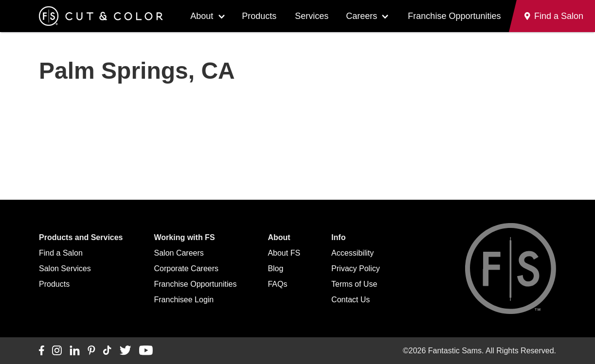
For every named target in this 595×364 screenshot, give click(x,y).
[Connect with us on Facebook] (42, 351)
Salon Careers (179, 253)
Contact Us (351, 300)
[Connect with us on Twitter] (125, 351)
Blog (275, 269)
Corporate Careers (187, 269)
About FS (284, 253)
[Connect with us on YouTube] (146, 351)
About (202, 16)
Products (259, 16)
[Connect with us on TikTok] (107, 351)
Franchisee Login (184, 300)
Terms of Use (354, 284)
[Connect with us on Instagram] (57, 351)
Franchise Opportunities (454, 16)
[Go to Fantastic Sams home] (101, 16)
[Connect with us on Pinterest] (91, 351)
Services (312, 16)
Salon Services (65, 269)
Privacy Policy (356, 269)
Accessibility (352, 253)
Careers (361, 16)
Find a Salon (61, 253)
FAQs (277, 284)
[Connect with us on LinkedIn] (75, 351)
